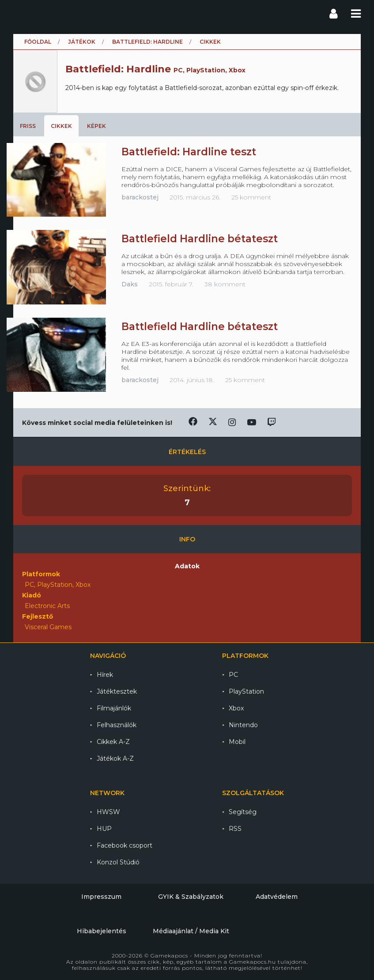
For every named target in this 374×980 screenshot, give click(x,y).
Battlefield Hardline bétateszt (200, 239)
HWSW (108, 812)
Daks (130, 284)
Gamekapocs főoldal (21, 13)
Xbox (236, 708)
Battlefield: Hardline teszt (189, 152)
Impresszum (101, 897)
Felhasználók (117, 725)
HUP (104, 829)
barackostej (140, 197)
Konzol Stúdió (118, 862)
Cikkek (61, 126)
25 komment (251, 197)
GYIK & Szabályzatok (191, 897)
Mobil (237, 742)
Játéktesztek (117, 691)
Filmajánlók (114, 708)
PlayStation (246, 691)
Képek (96, 126)
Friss (28, 126)
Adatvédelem (277, 897)
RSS (235, 829)
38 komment (225, 284)
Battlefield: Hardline (147, 42)
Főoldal (38, 42)
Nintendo (243, 725)
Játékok (82, 42)
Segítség (243, 812)
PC (233, 675)
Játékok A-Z (115, 758)
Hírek (105, 675)
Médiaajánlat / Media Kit (191, 931)
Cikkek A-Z (113, 742)
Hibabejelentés (102, 931)
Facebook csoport (125, 845)
